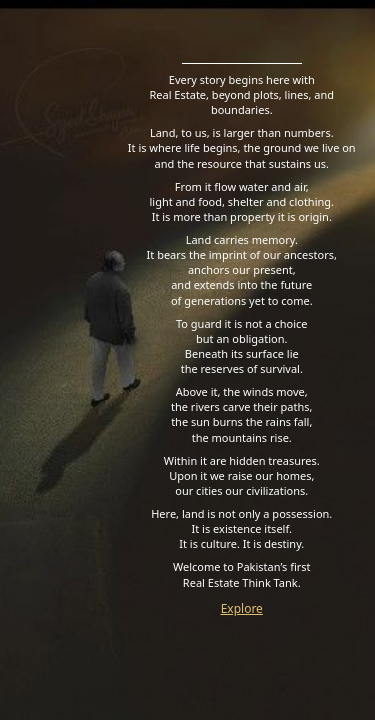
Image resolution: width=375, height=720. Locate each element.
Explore (242, 608)
